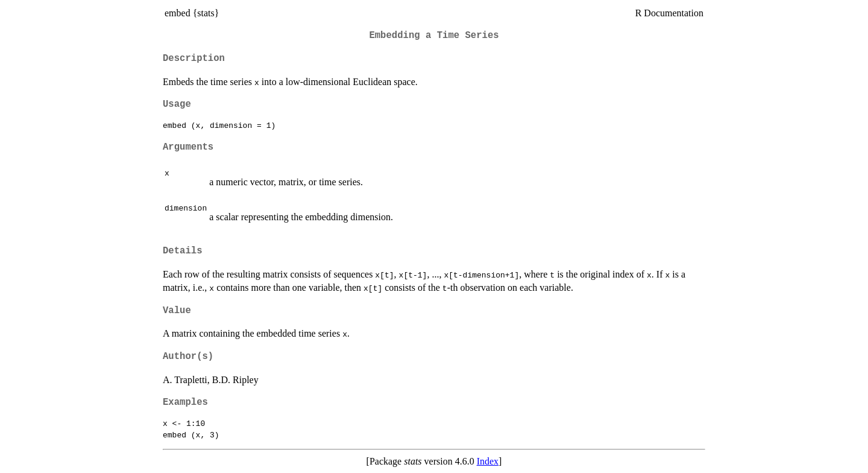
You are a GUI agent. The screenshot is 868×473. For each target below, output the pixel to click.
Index (488, 461)
